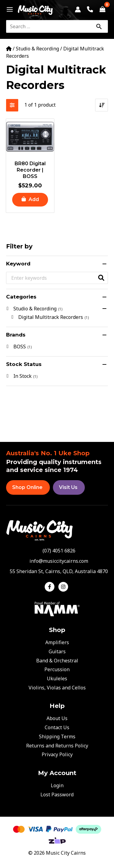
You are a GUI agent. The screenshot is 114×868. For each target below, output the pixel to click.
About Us (57, 718)
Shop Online (27, 487)
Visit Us (68, 487)
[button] (30, 200)
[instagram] (64, 587)
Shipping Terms (57, 736)
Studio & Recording (37, 49)
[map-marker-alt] (57, 571)
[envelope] (57, 561)
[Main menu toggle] (8, 9)
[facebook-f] (51, 587)
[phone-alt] (57, 551)
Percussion (57, 669)
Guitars (57, 651)
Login (57, 785)
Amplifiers (57, 642)
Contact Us (57, 727)
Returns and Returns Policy (57, 746)
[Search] (99, 26)
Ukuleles (57, 678)
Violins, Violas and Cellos (57, 688)
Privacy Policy (57, 754)
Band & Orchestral (57, 661)
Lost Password (57, 795)
